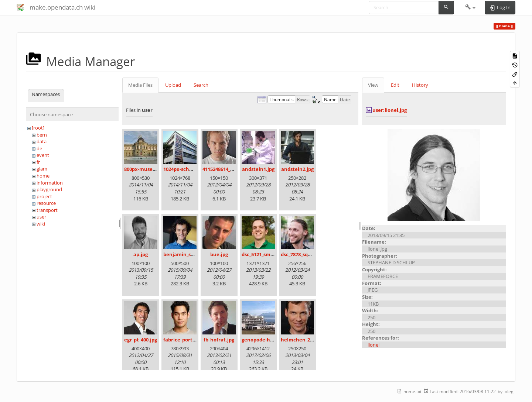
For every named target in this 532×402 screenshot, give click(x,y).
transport (47, 210)
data (42, 141)
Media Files (140, 85)
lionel (374, 345)
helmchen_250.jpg (302, 340)
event (43, 155)
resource (46, 203)
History (420, 85)
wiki (41, 224)
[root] (38, 128)
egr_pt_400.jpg (141, 340)
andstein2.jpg (297, 169)
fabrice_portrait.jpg (187, 340)
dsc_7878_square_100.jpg (309, 254)
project (44, 196)
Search (201, 85)
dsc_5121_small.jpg (263, 254)
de (39, 148)
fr (38, 162)
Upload (173, 85)
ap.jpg (141, 254)
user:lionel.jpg (390, 110)
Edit (395, 85)
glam (42, 169)
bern (42, 135)
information (50, 183)
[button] (470, 7)
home (43, 176)
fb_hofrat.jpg (219, 340)
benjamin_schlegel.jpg (190, 254)
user (41, 217)
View (373, 85)
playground (49, 189)
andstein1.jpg (258, 169)
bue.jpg (219, 254)
